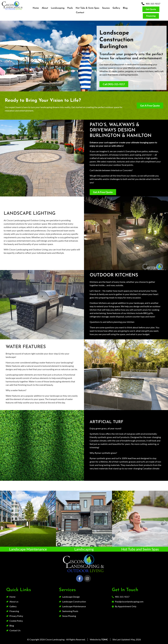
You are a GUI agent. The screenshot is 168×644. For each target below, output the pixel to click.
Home (36, 8)
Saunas (106, 8)
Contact (80, 13)
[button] (3, 521)
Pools (70, 8)
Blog (125, 8)
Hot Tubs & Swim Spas (87, 8)
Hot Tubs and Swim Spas (140, 549)
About (45, 8)
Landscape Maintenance (28, 549)
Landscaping (58, 8)
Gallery (116, 8)
